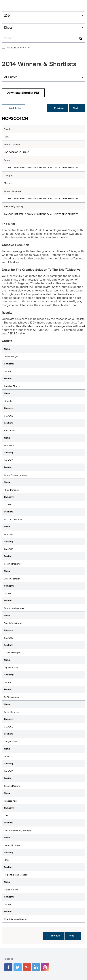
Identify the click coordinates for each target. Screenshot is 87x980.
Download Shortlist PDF (23, 93)
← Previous (57, 108)
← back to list (14, 108)
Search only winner (19, 48)
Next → (77, 108)
